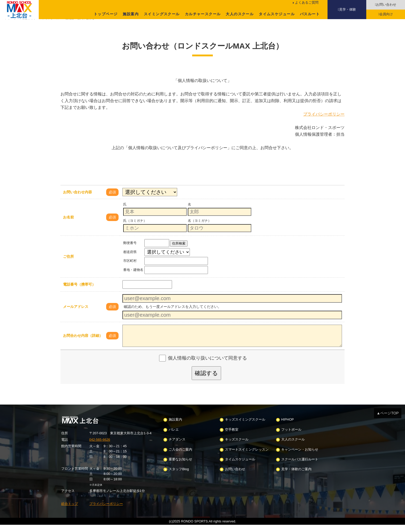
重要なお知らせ (180, 466)
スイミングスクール (162, 14)
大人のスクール (240, 14)
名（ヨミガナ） (200, 228)
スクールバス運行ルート (300, 466)
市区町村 (130, 268)
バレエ (174, 437)
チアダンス (177, 447)
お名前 (68, 224)
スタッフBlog (179, 477)
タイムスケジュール (277, 14)
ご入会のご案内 (180, 457)
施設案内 (131, 14)
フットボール (291, 437)
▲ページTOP (388, 420)
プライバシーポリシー (324, 121)
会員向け (386, 14)
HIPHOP (288, 427)
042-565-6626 (100, 447)
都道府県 (130, 259)
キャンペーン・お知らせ (300, 457)
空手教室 (232, 437)
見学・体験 (348, 9)
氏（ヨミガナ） (135, 228)
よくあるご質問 (307, 2)
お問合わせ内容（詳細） (83, 343)
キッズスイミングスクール (245, 427)
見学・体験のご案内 (296, 477)
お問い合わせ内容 (77, 199)
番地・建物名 (133, 277)
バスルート (310, 14)
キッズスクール (237, 447)
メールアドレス (76, 314)
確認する (206, 380)
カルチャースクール (203, 14)
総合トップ (70, 511)
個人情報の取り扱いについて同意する (207, 365)
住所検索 (179, 251)
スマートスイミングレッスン (247, 457)
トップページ (106, 14)
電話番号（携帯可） (79, 292)
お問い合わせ (386, 5)
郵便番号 (130, 250)
